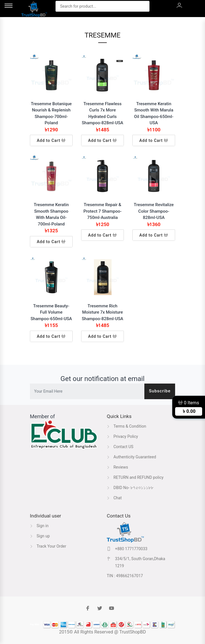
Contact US (120, 447)
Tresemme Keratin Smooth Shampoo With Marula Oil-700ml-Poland (51, 214)
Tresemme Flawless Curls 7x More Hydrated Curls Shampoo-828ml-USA (102, 113)
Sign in (39, 526)
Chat (114, 498)
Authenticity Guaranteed (131, 457)
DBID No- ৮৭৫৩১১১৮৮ (130, 488)
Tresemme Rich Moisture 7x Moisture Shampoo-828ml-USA (102, 312)
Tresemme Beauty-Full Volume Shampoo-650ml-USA (51, 312)
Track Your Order (48, 546)
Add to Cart (51, 140)
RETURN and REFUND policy (135, 477)
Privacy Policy (122, 436)
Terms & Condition (126, 426)
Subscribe (160, 391)
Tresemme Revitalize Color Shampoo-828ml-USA (154, 211)
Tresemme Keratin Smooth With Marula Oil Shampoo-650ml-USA (154, 113)
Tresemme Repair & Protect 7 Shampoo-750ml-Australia (102, 211)
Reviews (117, 467)
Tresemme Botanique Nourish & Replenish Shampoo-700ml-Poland (51, 113)
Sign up (40, 536)
